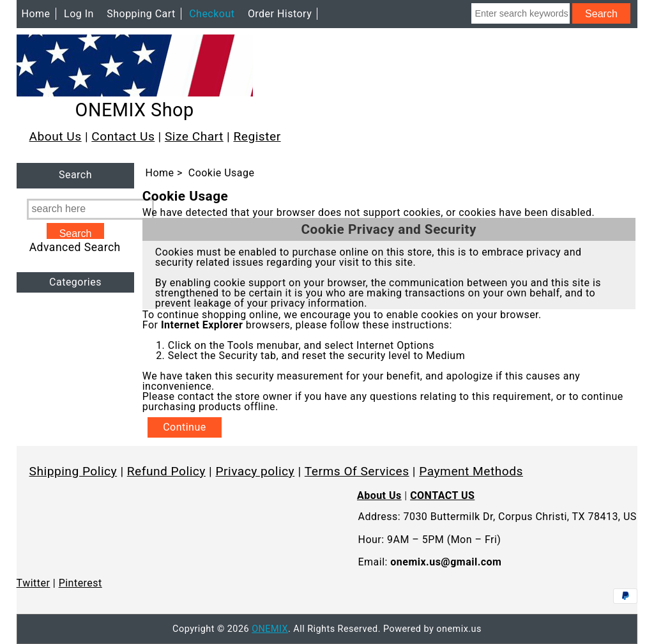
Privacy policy (255, 471)
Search (75, 175)
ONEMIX (270, 629)
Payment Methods (471, 471)
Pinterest (80, 583)
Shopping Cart (141, 14)
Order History (280, 14)
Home (36, 14)
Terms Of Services (357, 471)
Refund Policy (166, 471)
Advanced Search (75, 247)
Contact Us (123, 136)
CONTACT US (442, 495)
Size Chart (194, 136)
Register (257, 136)
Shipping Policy (73, 471)
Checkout (212, 14)
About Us (56, 136)
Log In (79, 14)
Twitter (34, 583)
